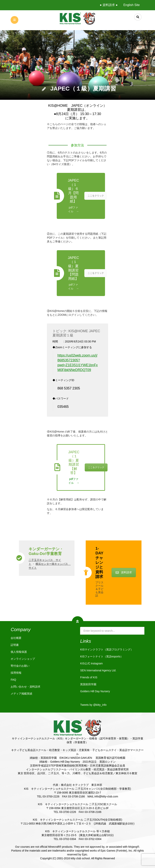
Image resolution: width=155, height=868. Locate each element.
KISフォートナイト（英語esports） (102, 656)
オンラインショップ (23, 659)
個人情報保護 (19, 652)
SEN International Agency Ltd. (98, 670)
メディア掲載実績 (21, 694)
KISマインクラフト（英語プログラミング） (107, 650)
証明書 (15, 645)
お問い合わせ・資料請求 (25, 687)
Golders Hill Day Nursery (95, 691)
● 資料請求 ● (109, 5)
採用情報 (16, 673)
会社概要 (16, 638)
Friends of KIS (89, 677)
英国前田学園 (88, 684)
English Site (132, 5)
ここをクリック (96, 196)
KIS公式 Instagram (91, 663)
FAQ (13, 680)
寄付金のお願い (20, 666)
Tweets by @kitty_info (93, 705)
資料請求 (124, 572)
